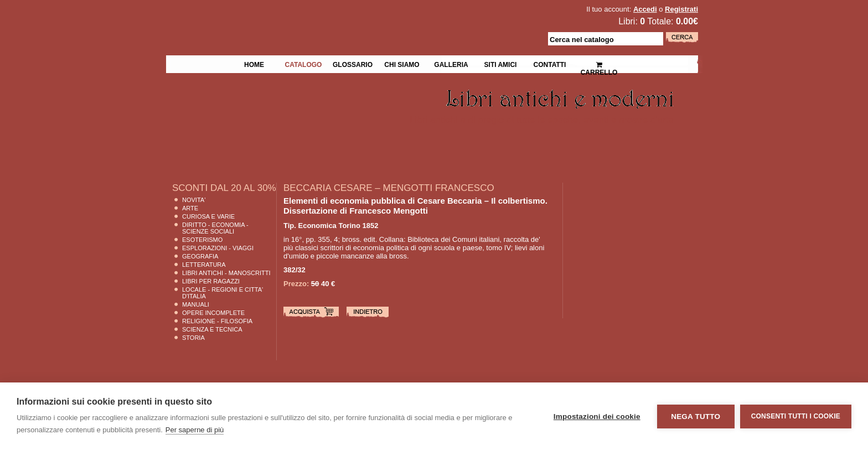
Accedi (645, 9)
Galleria (451, 64)
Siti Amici (501, 64)
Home (254, 64)
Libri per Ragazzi (211, 281)
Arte (190, 208)
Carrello (599, 64)
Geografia (200, 256)
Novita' (194, 200)
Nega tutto (696, 417)
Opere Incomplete (213, 313)
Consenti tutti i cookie (796, 416)
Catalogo (304, 64)
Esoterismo (202, 240)
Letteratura (204, 265)
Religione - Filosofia (217, 321)
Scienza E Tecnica (212, 329)
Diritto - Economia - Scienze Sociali (215, 228)
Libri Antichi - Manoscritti (226, 273)
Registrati (681, 9)
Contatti (550, 64)
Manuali (196, 304)
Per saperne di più (195, 430)
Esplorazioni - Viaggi (218, 248)
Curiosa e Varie (208, 216)
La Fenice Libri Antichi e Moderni (262, 17)
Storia (193, 338)
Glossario (353, 64)
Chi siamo (402, 64)
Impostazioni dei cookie (597, 417)
